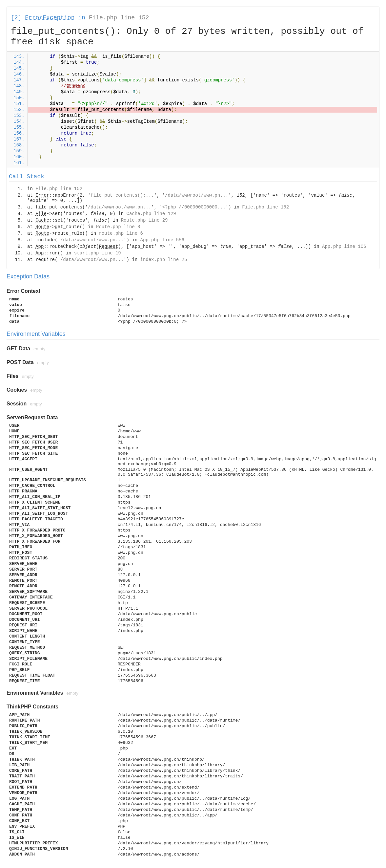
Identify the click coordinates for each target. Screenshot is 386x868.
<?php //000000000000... (194, 207)
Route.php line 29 (144, 220)
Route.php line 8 (118, 227)
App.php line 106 (344, 247)
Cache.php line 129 (151, 214)
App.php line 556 (162, 240)
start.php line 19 (98, 253)
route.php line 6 (121, 233)
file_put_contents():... (122, 195)
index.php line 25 (163, 260)
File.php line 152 (119, 18)
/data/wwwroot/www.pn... (197, 195)
